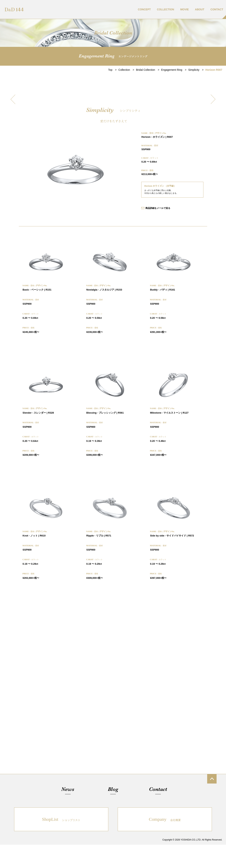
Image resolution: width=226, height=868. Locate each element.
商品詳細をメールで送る (158, 208)
